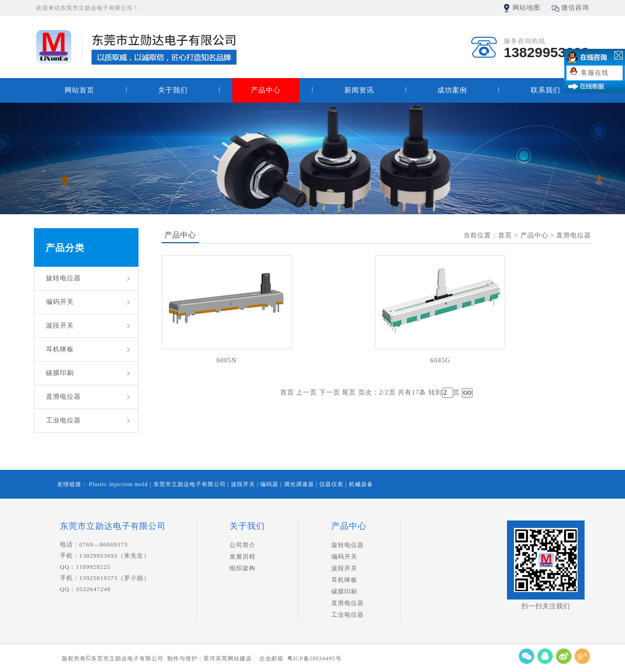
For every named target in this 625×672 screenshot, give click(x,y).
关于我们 (173, 90)
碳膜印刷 (60, 373)
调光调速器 (300, 484)
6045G (440, 360)
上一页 (306, 392)
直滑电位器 (63, 397)
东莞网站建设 (234, 659)
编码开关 (60, 302)
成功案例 (452, 90)
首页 (287, 392)
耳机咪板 (60, 349)
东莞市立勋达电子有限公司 (191, 484)
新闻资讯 (359, 90)
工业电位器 (63, 420)
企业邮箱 (271, 659)
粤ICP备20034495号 (314, 659)
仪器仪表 (332, 484)
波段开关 (60, 326)
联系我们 (546, 90)
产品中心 (266, 90)
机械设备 (361, 484)
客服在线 (595, 73)
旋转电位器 (63, 278)
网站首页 (79, 90)
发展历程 (243, 557)
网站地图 (526, 8)
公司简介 (243, 545)
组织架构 (243, 568)
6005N (227, 360)
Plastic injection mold (120, 484)
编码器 (270, 484)
